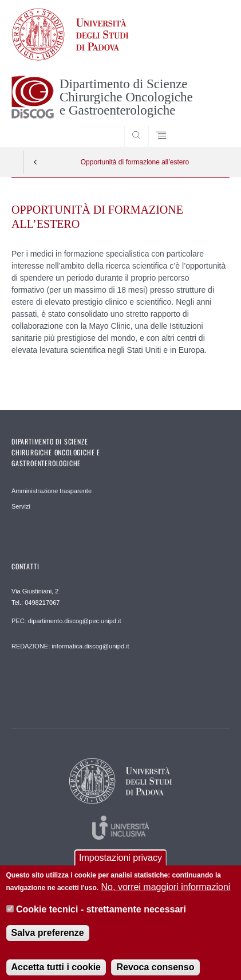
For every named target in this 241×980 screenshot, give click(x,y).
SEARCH (209, 125)
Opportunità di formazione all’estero (135, 162)
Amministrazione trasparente (52, 491)
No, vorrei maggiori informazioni (166, 896)
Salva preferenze (48, 942)
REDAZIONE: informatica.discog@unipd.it (70, 646)
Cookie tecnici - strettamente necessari (101, 918)
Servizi (21, 506)
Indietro (35, 162)
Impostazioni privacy (120, 866)
